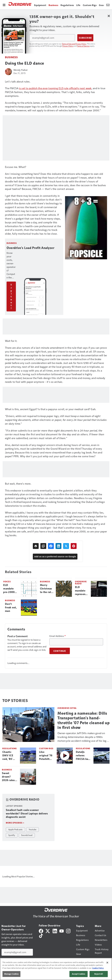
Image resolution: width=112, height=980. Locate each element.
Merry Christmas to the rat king (46, 589)
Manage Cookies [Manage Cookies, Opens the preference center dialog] (12, 974)
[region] (56, 969)
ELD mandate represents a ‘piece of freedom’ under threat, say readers (81, 591)
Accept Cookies (79, 974)
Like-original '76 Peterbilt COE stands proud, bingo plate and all (47, 756)
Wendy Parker (20, 70)
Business (11, 57)
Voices (7, 581)
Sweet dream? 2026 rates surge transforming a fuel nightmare (10, 777)
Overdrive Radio (81, 583)
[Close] (107, 963)
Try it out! (11, 296)
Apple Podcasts (15, 829)
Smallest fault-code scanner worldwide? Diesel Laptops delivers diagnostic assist (27, 814)
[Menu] (4, 5)
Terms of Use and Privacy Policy (74, 44)
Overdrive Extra (67, 708)
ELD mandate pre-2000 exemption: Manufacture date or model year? (11, 589)
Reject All (99, 974)
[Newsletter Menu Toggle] (108, 5)
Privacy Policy (68, 46)
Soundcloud (27, 835)
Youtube (33, 829)
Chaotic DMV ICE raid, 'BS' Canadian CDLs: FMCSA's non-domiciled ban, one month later (9, 756)
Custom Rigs (46, 748)
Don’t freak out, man (11, 607)
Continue (60, 651)
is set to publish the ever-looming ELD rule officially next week (55, 88)
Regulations (10, 748)
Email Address (58, 636)
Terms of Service (83, 46)
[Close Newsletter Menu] (109, 16)
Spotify (12, 835)
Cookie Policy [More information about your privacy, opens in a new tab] (98, 968)
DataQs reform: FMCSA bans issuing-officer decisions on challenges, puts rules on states (83, 756)
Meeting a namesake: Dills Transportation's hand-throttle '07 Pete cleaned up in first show (84, 720)
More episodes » (15, 823)
